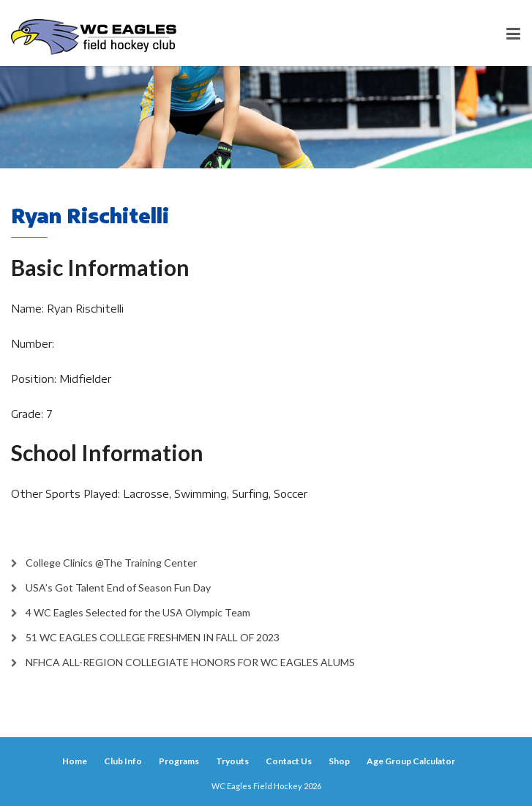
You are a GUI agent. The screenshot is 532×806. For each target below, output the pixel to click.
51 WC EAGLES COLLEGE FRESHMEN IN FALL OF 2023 (153, 637)
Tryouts (232, 761)
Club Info (123, 761)
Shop (339, 761)
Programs (179, 761)
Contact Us (289, 761)
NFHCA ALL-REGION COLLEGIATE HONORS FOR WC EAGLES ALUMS (190, 662)
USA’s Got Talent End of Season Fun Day (118, 587)
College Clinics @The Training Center (111, 563)
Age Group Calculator (411, 761)
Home (75, 761)
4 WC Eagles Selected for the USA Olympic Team (138, 612)
